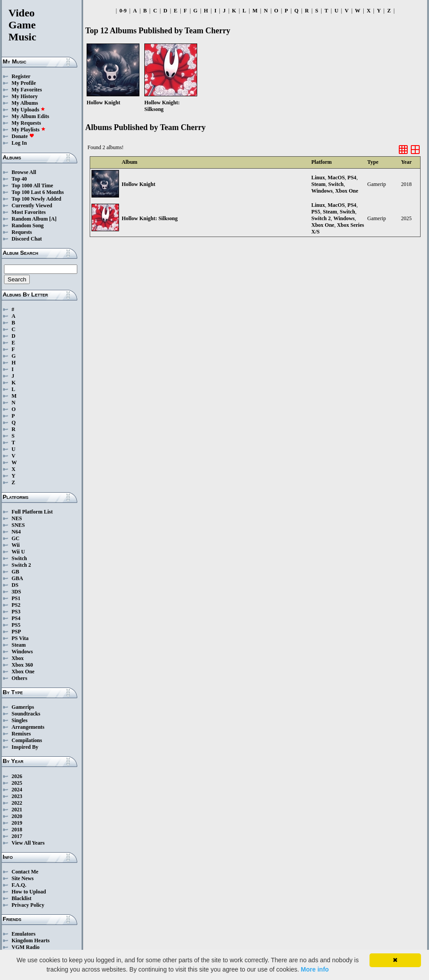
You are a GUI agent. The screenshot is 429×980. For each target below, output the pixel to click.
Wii (16, 545)
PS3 (16, 612)
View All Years (28, 843)
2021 (17, 810)
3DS (16, 592)
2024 (17, 790)
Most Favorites (29, 212)
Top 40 (19, 179)
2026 (17, 776)
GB (15, 572)
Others (19, 678)
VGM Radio (26, 947)
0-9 (123, 11)
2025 (17, 783)
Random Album (30, 219)
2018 (17, 830)
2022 (17, 803)
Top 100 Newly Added (36, 199)
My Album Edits (30, 116)
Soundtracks (26, 714)
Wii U (18, 552)
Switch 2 (21, 565)
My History (25, 96)
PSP (16, 632)
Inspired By (25, 747)
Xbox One (23, 672)
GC (16, 538)
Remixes (21, 734)
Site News (23, 878)
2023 (17, 796)
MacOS (336, 178)
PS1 (16, 598)
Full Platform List (32, 512)
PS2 (16, 605)
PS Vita (20, 638)
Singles (20, 720)
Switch (19, 558)
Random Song (28, 225)
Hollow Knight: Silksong (150, 218)
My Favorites (27, 90)
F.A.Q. (19, 885)
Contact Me (25, 872)
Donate (23, 136)
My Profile (24, 83)
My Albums (25, 103)
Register (21, 76)
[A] (53, 219)
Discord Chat (27, 239)
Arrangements (28, 727)
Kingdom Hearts (31, 940)
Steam (19, 645)
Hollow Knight (139, 184)
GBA (17, 578)
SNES (18, 525)
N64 (16, 532)
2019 (17, 823)
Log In (19, 143)
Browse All (24, 172)
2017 (17, 836)
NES (17, 518)
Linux (318, 178)
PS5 (16, 625)
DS (15, 585)
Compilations (27, 740)
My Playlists (29, 130)
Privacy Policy (28, 905)
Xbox (18, 658)
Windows (22, 652)
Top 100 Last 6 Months (38, 192)
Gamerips (23, 707)
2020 (17, 816)
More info (315, 969)
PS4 (16, 618)
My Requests (26, 123)
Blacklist (22, 898)
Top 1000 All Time (32, 186)
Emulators (24, 934)
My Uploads (28, 110)
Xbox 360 (22, 665)
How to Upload (29, 892)
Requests (22, 232)
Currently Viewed (32, 205)
